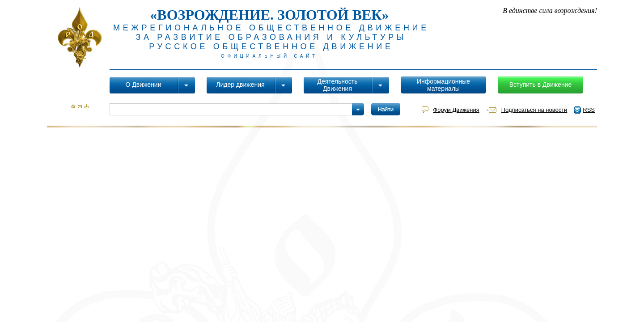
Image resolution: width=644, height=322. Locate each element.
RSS (589, 110)
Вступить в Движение (540, 85)
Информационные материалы (443, 85)
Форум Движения (456, 110)
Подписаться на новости (534, 110)
